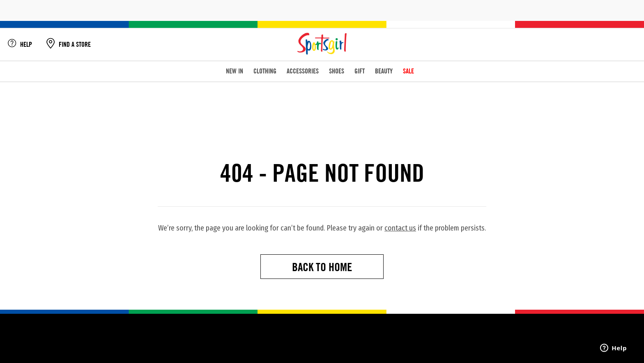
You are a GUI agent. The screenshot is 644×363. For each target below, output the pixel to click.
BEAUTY (384, 71)
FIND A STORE (69, 45)
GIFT (360, 71)
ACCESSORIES (303, 71)
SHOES (337, 71)
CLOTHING (265, 71)
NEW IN (235, 71)
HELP (20, 45)
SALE (408, 71)
